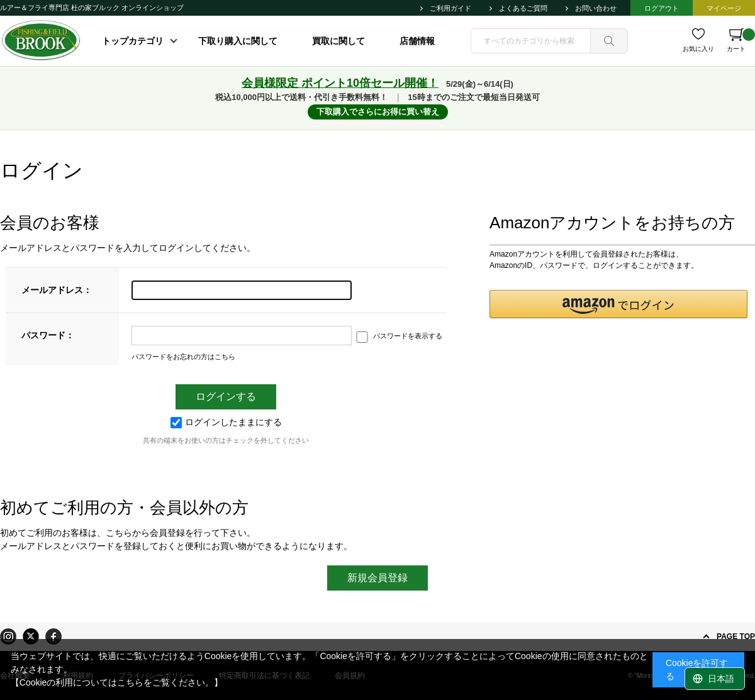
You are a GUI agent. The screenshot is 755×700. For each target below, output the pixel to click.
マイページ (724, 8)
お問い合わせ (596, 8)
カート (741, 40)
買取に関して (338, 41)
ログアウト (662, 8)
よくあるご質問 (523, 8)
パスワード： (48, 335)
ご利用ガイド (450, 8)
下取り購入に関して (238, 41)
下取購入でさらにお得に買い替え (378, 112)
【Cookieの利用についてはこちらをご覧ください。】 (117, 682)
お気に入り (698, 49)
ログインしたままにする (226, 422)
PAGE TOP (736, 636)
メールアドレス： (57, 290)
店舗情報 (417, 41)
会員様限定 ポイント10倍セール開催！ (340, 83)
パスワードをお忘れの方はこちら (183, 357)
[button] (618, 304)
